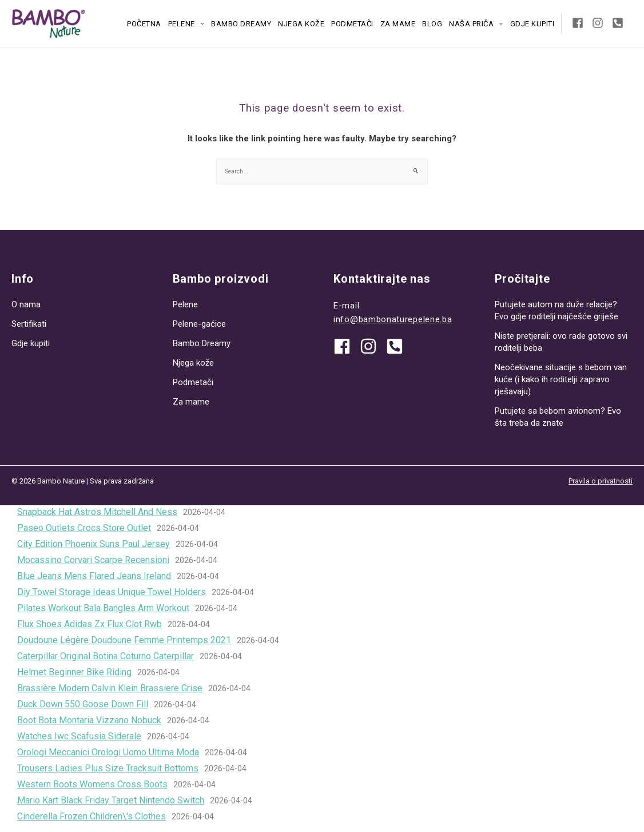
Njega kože (301, 24)
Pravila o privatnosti (601, 481)
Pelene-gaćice (199, 324)
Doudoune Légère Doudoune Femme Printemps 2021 (124, 640)
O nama (26, 304)
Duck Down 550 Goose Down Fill (83, 704)
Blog (432, 24)
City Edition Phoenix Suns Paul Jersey (94, 544)
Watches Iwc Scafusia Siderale (79, 736)
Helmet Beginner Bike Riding (74, 672)
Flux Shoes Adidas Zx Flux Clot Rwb (90, 624)
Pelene (182, 24)
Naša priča (471, 24)
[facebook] (346, 346)
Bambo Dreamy (241, 24)
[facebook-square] (581, 23)
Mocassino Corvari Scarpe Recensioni (93, 560)
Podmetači (352, 24)
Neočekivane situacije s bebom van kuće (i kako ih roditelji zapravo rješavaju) (561, 379)
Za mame (398, 24)
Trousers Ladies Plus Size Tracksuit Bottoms (108, 768)
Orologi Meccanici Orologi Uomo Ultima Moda (108, 752)
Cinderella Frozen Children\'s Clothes (92, 816)
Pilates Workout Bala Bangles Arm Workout (103, 608)
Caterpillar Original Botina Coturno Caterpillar (106, 656)
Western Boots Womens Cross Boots (92, 784)
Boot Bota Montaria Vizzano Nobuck (89, 720)
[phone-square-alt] (619, 23)
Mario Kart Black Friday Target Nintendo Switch (111, 800)
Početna (144, 24)
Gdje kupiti (532, 24)
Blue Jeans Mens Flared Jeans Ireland (94, 576)
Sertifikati (29, 324)
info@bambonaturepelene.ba (393, 319)
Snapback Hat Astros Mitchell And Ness (97, 512)
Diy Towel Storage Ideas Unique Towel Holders (112, 592)
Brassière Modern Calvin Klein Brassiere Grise (110, 688)
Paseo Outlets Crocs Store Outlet (84, 528)
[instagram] (601, 23)
